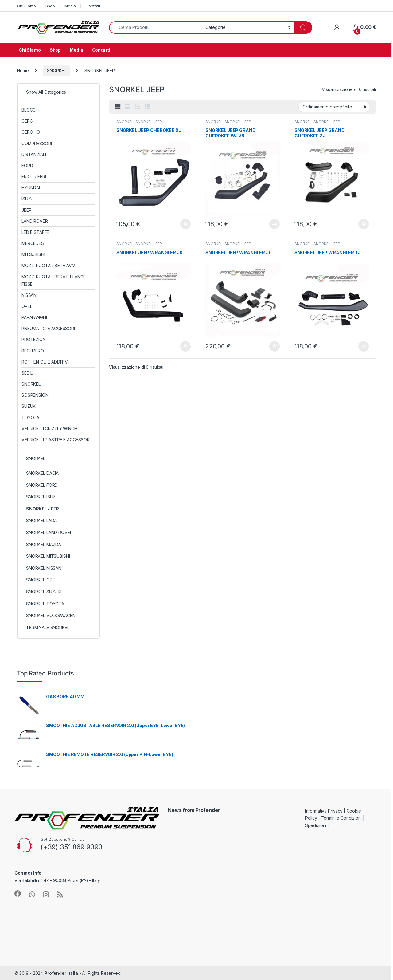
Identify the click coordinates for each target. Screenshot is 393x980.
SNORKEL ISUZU (42, 497)
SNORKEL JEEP (149, 122)
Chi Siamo (26, 6)
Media (70, 6)
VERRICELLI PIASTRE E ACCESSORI (56, 440)
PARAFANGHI (34, 317)
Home (23, 71)
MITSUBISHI (33, 254)
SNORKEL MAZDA (44, 544)
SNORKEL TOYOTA (45, 604)
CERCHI (29, 121)
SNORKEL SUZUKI (44, 592)
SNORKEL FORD (42, 485)
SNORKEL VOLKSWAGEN (51, 615)
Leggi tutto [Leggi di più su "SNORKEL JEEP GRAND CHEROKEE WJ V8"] (274, 224)
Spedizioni (316, 825)
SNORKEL (56, 71)
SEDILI (27, 373)
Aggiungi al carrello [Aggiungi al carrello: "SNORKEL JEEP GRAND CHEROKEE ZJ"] (364, 224)
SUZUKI (29, 406)
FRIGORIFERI (34, 177)
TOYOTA (30, 417)
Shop (50, 6)
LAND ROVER (35, 221)
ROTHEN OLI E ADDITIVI (45, 362)
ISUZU (28, 199)
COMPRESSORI (37, 143)
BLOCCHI (31, 110)
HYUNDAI (31, 188)
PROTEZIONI (34, 339)
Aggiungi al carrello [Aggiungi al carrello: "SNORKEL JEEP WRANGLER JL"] (274, 346)
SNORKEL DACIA (42, 473)
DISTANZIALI (34, 154)
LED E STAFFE (35, 232)
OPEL (27, 306)
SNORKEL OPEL (41, 580)
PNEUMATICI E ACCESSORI (48, 328)
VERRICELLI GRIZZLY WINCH (49, 429)
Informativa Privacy (324, 811)
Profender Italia (61, 973)
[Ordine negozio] (334, 107)
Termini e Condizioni (341, 818)
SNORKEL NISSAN (44, 568)
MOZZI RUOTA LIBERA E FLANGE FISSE (54, 280)
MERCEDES (33, 243)
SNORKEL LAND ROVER (49, 532)
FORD (27, 165)
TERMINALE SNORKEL (48, 627)
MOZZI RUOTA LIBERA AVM (49, 265)
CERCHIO (31, 132)
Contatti (93, 6)
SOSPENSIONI (35, 395)
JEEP (26, 210)
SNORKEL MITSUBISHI (48, 556)
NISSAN (29, 295)
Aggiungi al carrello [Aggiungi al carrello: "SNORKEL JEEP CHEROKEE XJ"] (185, 224)
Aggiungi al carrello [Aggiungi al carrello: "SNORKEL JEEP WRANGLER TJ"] (364, 346)
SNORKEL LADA (41, 520)
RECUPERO (33, 351)
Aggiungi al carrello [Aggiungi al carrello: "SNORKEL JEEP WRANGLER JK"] (185, 346)
